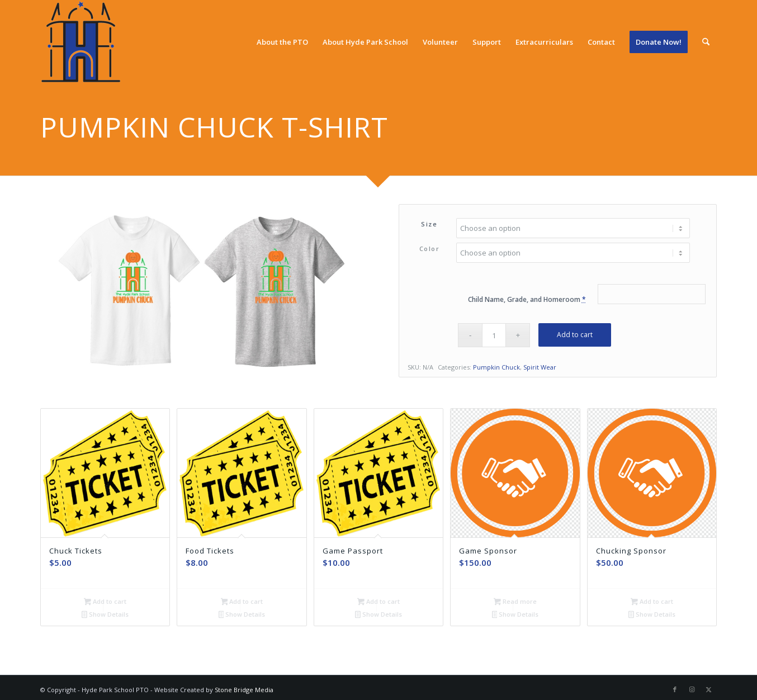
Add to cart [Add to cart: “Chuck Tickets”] (105, 602)
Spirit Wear (540, 367)
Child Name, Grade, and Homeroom (527, 299)
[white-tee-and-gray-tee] (204, 292)
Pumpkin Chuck (496, 367)
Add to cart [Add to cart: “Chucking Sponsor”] (652, 602)
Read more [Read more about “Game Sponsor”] (515, 602)
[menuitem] (282, 42)
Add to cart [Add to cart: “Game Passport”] (378, 602)
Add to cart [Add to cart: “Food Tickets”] (242, 602)
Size (429, 224)
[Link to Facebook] (675, 688)
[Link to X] (708, 688)
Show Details (105, 615)
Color (430, 249)
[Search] (706, 42)
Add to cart (575, 335)
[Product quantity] (494, 335)
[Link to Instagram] (692, 688)
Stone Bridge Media (244, 689)
